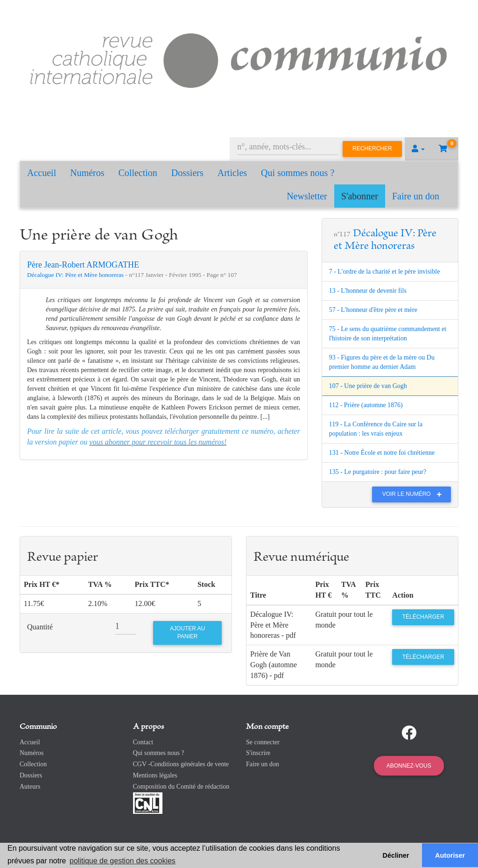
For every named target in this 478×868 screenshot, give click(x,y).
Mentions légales (155, 775)
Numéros (87, 173)
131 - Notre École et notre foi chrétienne (382, 453)
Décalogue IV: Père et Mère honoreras (76, 275)
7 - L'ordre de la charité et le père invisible (385, 272)
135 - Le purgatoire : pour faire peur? (378, 472)
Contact (143, 742)
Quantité (40, 627)
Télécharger (423, 617)
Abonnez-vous (409, 766)
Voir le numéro (414, 494)
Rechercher (372, 148)
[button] (418, 149)
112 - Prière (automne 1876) (366, 405)
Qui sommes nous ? (298, 173)
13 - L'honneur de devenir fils (368, 291)
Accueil (42, 173)
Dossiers (187, 173)
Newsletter (307, 196)
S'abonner (360, 196)
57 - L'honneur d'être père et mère (373, 310)
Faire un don (416, 196)
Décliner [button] (396, 855)
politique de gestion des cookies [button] (123, 861)
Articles (232, 173)
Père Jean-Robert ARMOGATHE (83, 265)
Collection (138, 173)
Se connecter (263, 742)
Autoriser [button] (450, 855)
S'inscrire (258, 753)
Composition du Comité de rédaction (181, 787)
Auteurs (30, 787)
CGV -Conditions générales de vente (181, 764)
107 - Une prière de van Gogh (368, 386)
